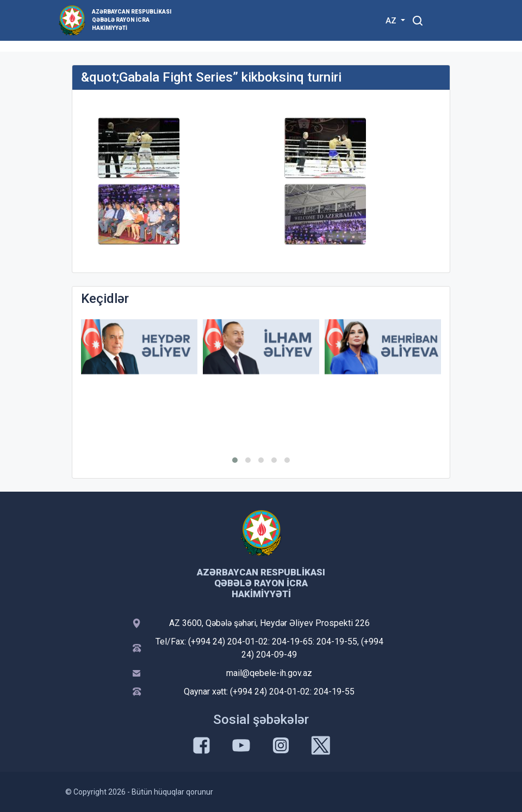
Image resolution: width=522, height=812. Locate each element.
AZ (392, 21)
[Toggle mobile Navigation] (444, 20)
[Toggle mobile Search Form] (418, 19)
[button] (235, 460)
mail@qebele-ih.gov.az (269, 673)
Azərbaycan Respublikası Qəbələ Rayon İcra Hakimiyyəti (132, 20)
